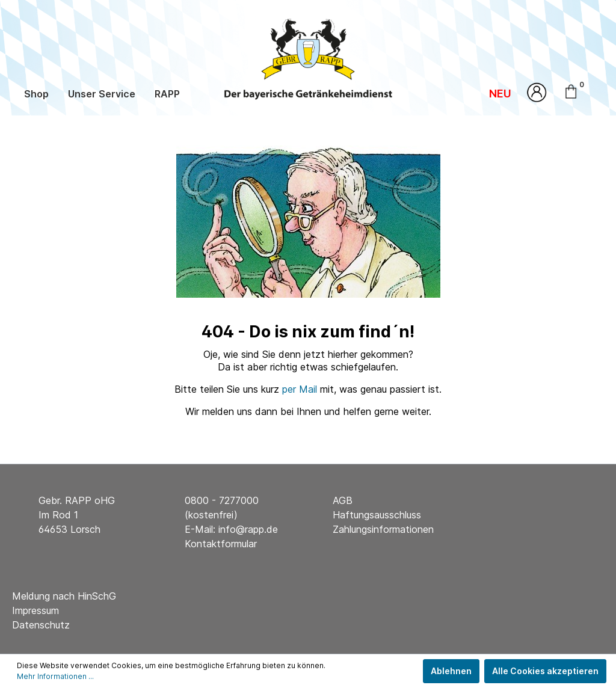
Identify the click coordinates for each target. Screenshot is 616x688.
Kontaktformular (221, 544)
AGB (343, 500)
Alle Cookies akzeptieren (545, 671)
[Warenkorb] (580, 90)
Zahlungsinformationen (383, 529)
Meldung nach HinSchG (64, 596)
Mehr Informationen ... (55, 676)
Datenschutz (41, 625)
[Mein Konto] (537, 92)
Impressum (35, 610)
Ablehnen (451, 671)
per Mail (300, 389)
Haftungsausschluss (377, 515)
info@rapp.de (248, 529)
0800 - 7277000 (222, 500)
